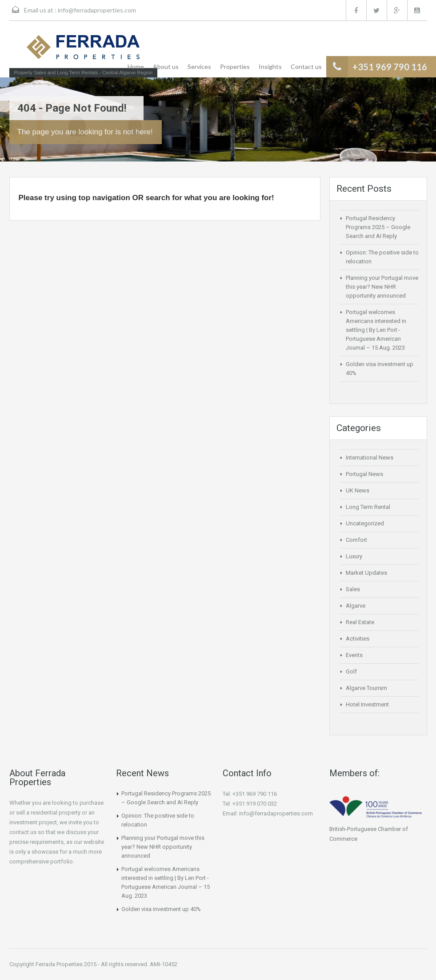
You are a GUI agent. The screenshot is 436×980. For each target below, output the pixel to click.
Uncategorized (365, 523)
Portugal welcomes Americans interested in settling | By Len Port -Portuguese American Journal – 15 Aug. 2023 (376, 330)
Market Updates (366, 573)
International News (370, 458)
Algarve (356, 606)
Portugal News (364, 474)
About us (166, 67)
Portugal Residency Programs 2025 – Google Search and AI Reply (378, 227)
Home (136, 67)
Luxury (354, 556)
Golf (351, 671)
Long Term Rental (368, 507)
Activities (358, 639)
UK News (358, 490)
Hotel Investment (367, 704)
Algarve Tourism (366, 688)
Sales (353, 589)
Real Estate (360, 622)
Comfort (356, 540)
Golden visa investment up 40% (161, 909)
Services (199, 67)
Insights (270, 67)
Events (354, 655)
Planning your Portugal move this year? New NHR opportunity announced (382, 287)
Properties (235, 67)
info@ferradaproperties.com (97, 10)
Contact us (306, 67)
